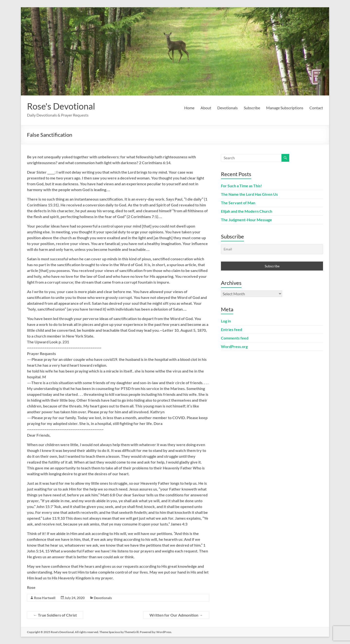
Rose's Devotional (61, 106)
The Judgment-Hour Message (246, 220)
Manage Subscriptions (285, 108)
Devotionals (227, 108)
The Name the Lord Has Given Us (249, 194)
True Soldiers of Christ (55, 615)
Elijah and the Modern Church (247, 211)
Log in (226, 321)
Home (189, 108)
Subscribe (252, 108)
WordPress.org (234, 346)
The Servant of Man (238, 203)
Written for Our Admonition (176, 615)
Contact (316, 108)
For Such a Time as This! (241, 186)
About (206, 108)
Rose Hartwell (45, 598)
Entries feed (232, 329)
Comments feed (235, 338)
